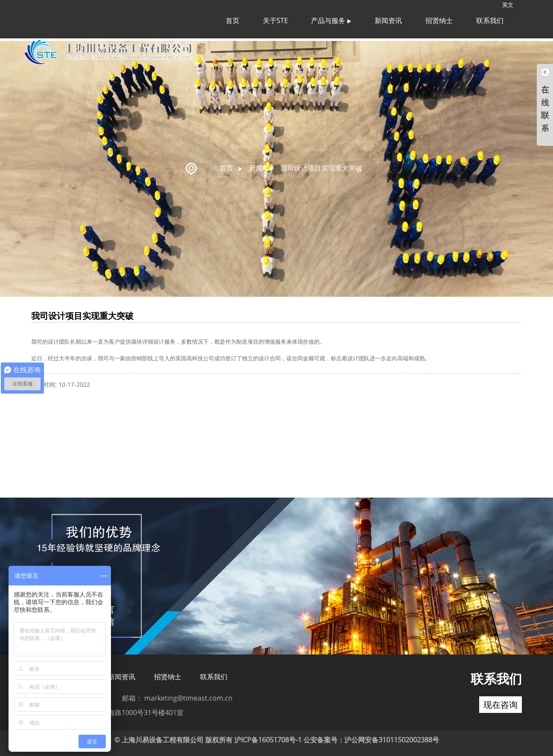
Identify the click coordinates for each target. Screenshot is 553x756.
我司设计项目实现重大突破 (321, 165)
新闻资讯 (388, 20)
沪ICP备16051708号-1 (268, 737)
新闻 (256, 165)
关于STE (275, 20)
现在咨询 (501, 702)
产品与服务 (331, 20)
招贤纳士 (439, 20)
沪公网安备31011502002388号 (392, 737)
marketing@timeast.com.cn (188, 695)
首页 (233, 20)
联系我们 (490, 20)
